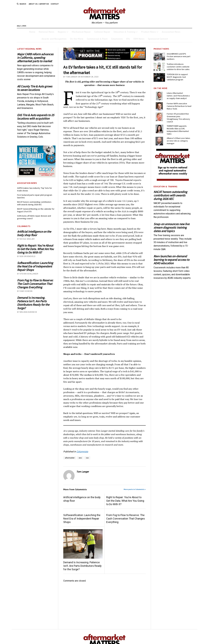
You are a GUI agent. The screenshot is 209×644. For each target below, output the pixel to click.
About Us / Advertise (39, 4)
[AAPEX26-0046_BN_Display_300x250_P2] (36, 176)
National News (47, 32)
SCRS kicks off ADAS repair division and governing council (34, 217)
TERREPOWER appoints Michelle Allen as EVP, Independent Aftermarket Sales (178, 130)
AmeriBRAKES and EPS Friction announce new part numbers (179, 56)
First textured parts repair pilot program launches (35, 196)
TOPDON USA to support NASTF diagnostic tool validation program (177, 77)
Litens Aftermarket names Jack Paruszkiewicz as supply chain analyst (178, 96)
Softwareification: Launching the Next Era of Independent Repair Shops (35, 266)
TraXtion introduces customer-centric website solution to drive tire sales (178, 67)
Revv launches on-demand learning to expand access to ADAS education (171, 260)
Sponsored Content (158, 39)
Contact (55, 4)
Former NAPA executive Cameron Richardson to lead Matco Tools (179, 106)
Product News (149, 32)
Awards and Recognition (54, 39)
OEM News (139, 39)
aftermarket (70, 458)
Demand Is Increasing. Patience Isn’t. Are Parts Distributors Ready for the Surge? (33, 303)
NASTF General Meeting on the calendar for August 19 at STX (36, 210)
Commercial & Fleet (97, 39)
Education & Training (124, 32)
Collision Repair (102, 32)
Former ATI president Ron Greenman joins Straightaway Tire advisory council (178, 118)
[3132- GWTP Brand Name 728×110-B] (105, 59)
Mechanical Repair (81, 32)
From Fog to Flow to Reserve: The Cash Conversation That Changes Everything (35, 284)
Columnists (117, 39)
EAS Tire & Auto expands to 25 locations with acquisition (36, 117)
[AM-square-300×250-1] (173, 180)
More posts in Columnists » (135, 489)
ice (87, 458)
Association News (171, 32)
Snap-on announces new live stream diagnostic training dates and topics (171, 228)
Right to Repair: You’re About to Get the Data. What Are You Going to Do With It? (35, 249)
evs (80, 458)
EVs (128, 39)
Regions (62, 32)
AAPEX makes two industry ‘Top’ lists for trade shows (35, 189)
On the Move (77, 39)
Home (32, 32)
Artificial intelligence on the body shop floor (34, 233)
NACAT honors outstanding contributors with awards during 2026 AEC (34, 203)
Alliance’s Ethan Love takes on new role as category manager (178, 141)
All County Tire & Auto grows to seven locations (35, 88)
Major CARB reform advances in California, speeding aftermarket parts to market (35, 58)
